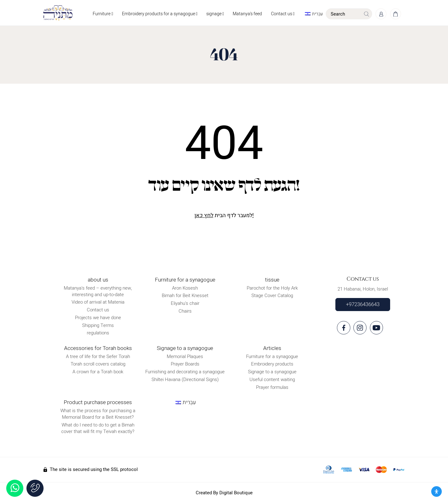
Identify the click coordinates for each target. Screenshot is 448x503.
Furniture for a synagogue (185, 280)
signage (214, 14)
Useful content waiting (272, 380)
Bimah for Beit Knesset (185, 296)
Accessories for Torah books (98, 348)
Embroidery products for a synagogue (159, 14)
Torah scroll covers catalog (98, 364)
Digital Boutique (236, 493)
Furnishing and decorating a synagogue (185, 372)
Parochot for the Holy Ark (272, 288)
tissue (272, 280)
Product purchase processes (98, 402)
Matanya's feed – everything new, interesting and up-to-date (98, 291)
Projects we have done (98, 318)
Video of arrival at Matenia (98, 302)
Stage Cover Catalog (272, 296)
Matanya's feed (246, 14)
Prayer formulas (272, 387)
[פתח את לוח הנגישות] (436, 491)
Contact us (282, 14)
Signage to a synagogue (185, 348)
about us (98, 280)
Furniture (102, 14)
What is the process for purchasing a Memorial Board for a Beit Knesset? (98, 414)
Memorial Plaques (185, 356)
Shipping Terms (98, 325)
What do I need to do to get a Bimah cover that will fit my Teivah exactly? (98, 428)
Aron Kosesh (185, 288)
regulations (98, 333)
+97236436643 (363, 305)
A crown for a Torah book (98, 372)
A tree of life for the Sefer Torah (98, 356)
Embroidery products (272, 364)
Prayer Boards (185, 364)
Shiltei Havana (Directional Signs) (185, 380)
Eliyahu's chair (185, 303)
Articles (272, 348)
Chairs (185, 311)
